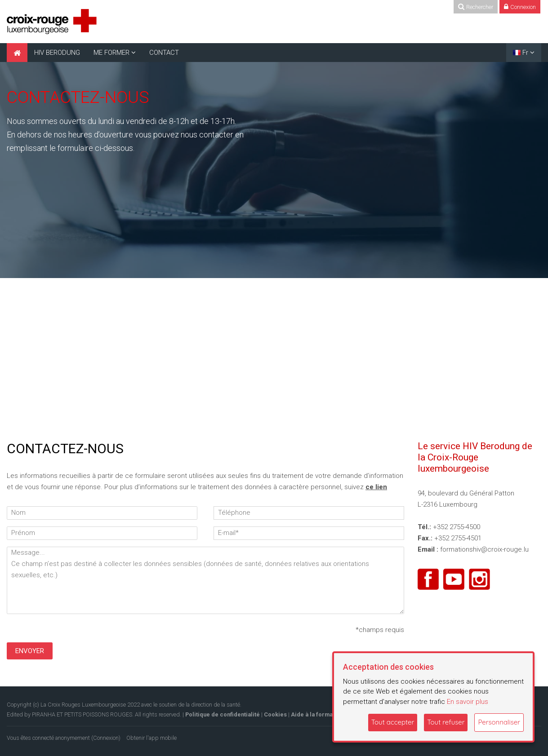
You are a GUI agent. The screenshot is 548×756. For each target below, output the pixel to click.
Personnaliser (499, 722)
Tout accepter (393, 722)
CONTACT (164, 53)
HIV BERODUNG (57, 53)
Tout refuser (446, 722)
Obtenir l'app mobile (151, 738)
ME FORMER (111, 53)
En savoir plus (468, 702)
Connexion (106, 738)
